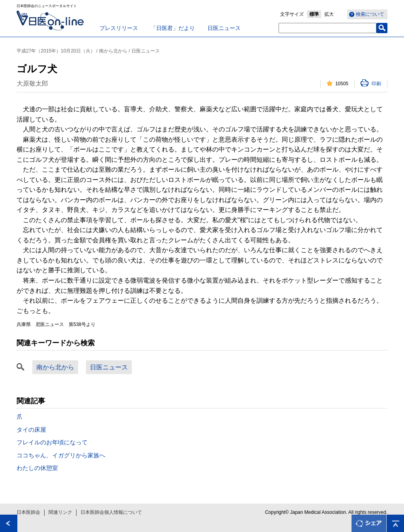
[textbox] (327, 28)
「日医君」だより (173, 28)
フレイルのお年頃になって (52, 442)
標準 (314, 14)
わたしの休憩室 (37, 468)
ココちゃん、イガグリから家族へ (61, 455)
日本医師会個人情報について (111, 512)
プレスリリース (119, 28)
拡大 (329, 14)
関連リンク (60, 512)
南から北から (55, 367)
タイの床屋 (31, 430)
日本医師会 (28, 512)
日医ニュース (224, 28)
